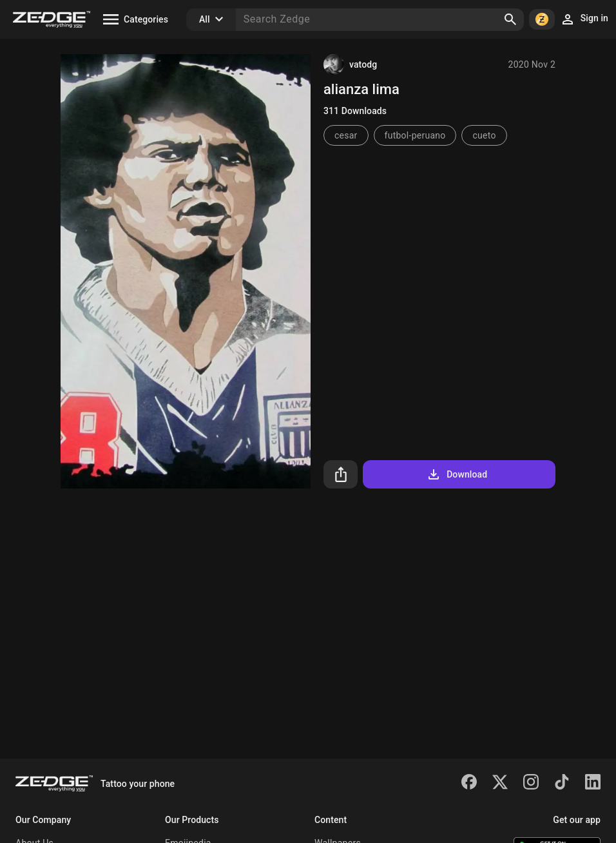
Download (457, 474)
